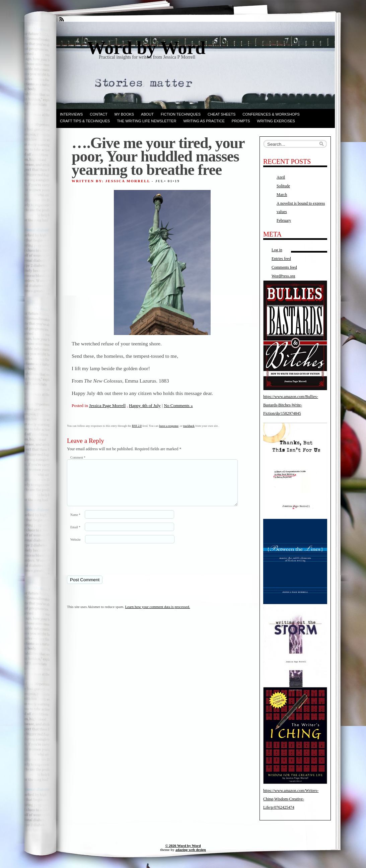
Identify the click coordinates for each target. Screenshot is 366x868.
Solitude (283, 186)
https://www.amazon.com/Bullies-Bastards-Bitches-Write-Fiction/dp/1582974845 (291, 405)
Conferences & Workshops (271, 114)
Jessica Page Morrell (107, 406)
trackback (189, 426)
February (284, 220)
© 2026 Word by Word (183, 846)
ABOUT (147, 114)
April (281, 177)
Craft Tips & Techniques (85, 121)
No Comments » (178, 406)
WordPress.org (283, 276)
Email (75, 535)
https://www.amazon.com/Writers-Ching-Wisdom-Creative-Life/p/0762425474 (291, 799)
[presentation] (113, 567)
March (282, 195)
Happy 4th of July (145, 406)
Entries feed (281, 259)
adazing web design (191, 850)
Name (75, 523)
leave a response (169, 426)
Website (76, 548)
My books (124, 114)
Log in (277, 250)
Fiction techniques (181, 114)
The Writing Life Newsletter (147, 121)
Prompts (241, 121)
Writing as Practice (204, 121)
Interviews (71, 114)
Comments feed (284, 267)
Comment (78, 457)
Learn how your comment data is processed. (158, 615)
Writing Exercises (276, 121)
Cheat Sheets (222, 114)
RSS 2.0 (137, 426)
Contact (98, 114)
